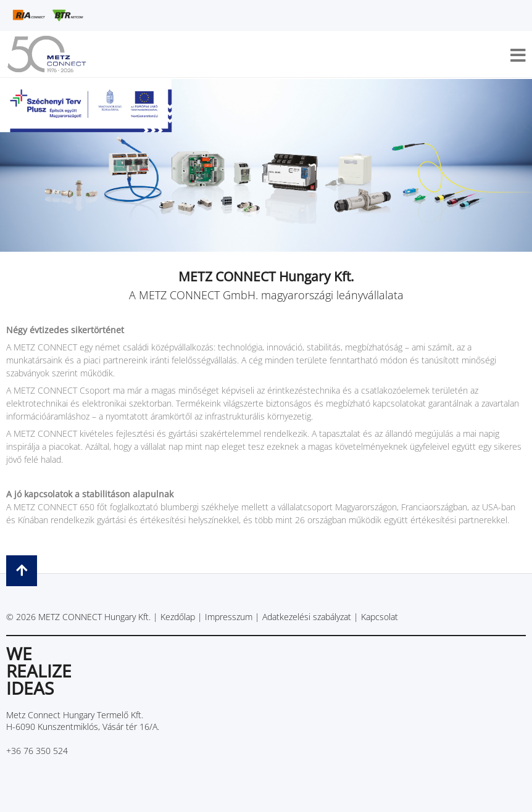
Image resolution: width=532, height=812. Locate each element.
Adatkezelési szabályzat (307, 617)
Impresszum (229, 617)
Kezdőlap (178, 617)
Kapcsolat (380, 617)
